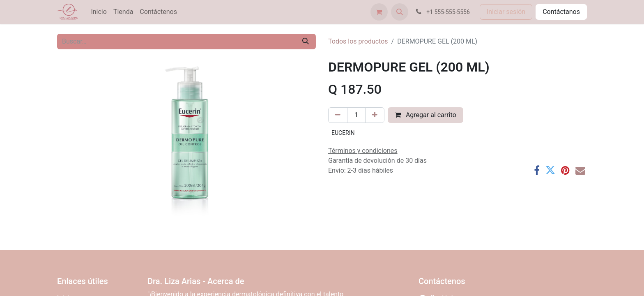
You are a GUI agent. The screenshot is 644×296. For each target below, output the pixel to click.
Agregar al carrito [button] (425, 115)
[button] (400, 12)
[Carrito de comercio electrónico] (379, 12)
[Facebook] (537, 170)
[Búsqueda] (306, 42)
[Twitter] (550, 170)
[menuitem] (99, 12)
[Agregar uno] (375, 115)
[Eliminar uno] (338, 115)
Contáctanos (561, 12)
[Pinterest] (565, 170)
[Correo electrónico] (580, 170)
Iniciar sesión (506, 12)
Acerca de (226, 281)
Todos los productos (358, 41)
